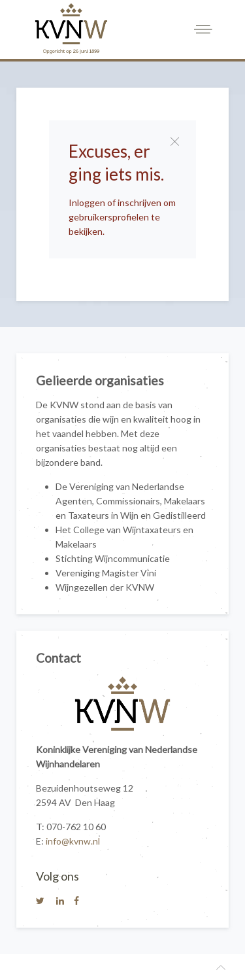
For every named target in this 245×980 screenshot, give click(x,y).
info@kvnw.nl (73, 841)
